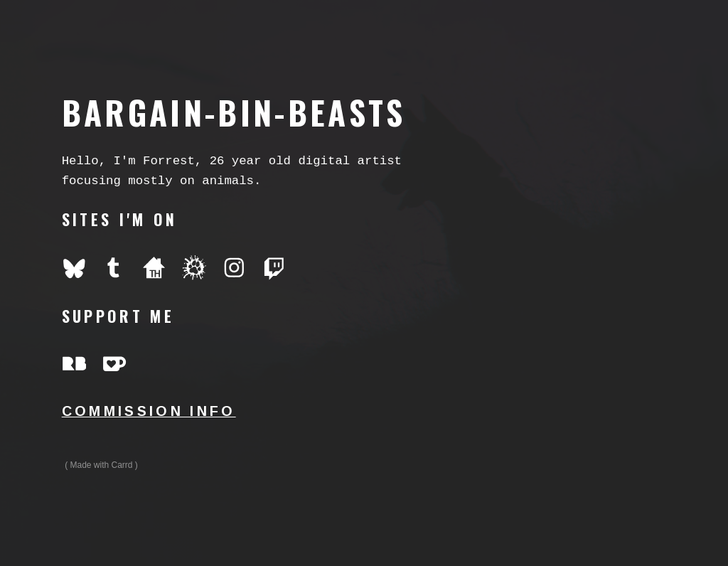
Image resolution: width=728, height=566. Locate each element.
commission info (149, 411)
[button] (74, 268)
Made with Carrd (102, 465)
